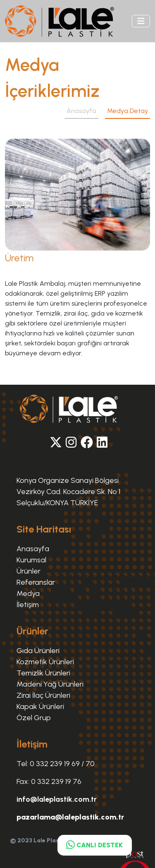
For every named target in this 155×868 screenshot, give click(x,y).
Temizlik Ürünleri (43, 673)
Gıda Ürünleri (38, 651)
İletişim (28, 605)
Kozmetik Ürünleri (45, 662)
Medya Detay (128, 111)
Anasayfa (81, 111)
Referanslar (36, 582)
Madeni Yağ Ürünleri (50, 684)
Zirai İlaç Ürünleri (43, 695)
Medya (28, 593)
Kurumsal (31, 560)
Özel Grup (34, 718)
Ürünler (29, 571)
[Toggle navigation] (141, 21)
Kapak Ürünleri (40, 706)
